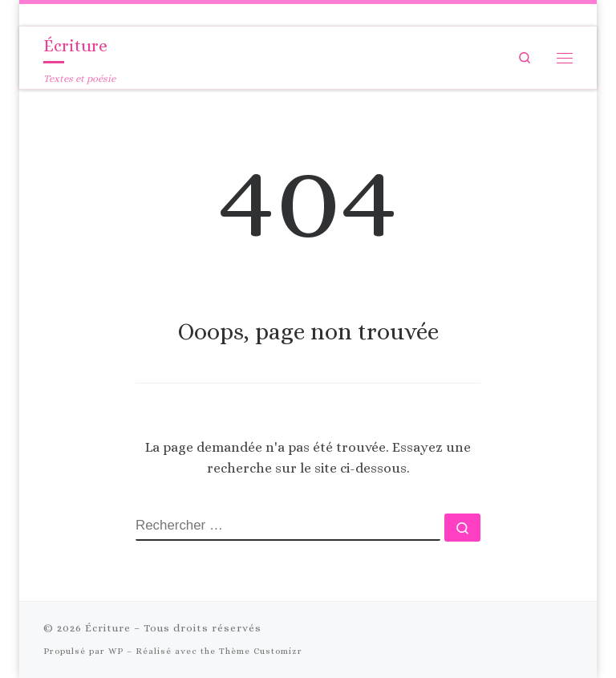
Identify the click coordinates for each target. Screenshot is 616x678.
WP (116, 651)
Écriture (108, 628)
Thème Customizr (261, 651)
